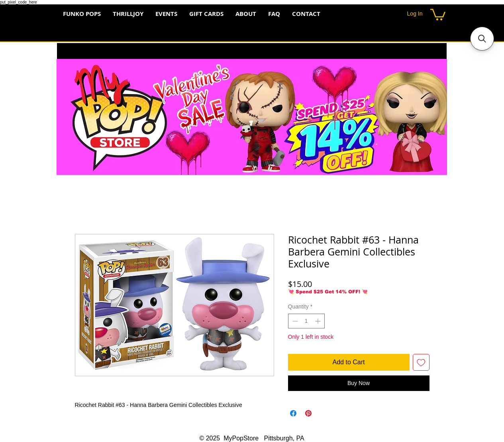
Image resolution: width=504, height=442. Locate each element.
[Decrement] (294, 321)
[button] (438, 14)
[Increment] (319, 321)
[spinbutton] (306, 321)
